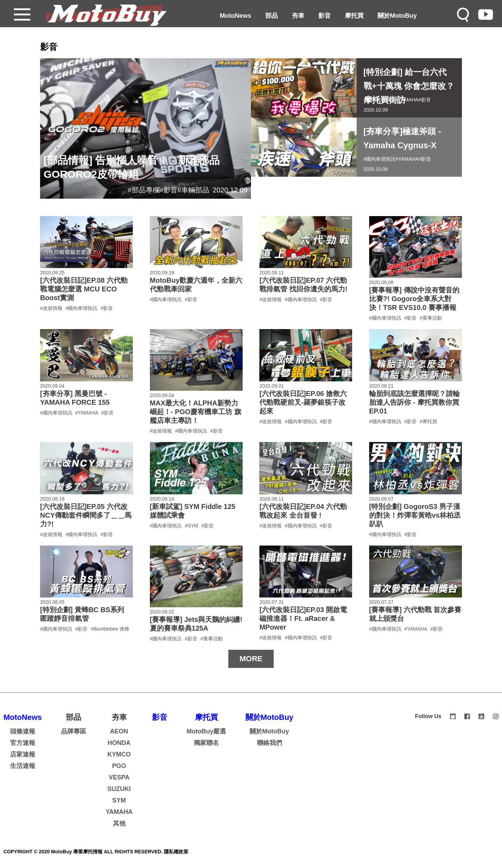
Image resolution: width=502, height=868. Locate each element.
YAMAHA (119, 812)
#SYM (191, 526)
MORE (251, 659)
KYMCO (119, 754)
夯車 (298, 16)
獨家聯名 (206, 743)
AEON (119, 731)
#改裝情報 (51, 308)
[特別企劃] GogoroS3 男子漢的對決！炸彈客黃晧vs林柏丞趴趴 (415, 515)
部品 (272, 16)
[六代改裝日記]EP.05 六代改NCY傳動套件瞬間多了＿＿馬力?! (86, 515)
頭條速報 (23, 731)
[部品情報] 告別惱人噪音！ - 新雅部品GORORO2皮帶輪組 (132, 167)
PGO (119, 766)
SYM (119, 800)
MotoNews (236, 16)
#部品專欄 (144, 190)
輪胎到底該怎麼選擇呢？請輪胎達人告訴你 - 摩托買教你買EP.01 (414, 402)
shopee (453, 716)
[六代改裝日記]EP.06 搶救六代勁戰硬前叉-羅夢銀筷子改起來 (303, 402)
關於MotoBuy (397, 16)
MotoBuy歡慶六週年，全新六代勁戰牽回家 (196, 285)
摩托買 (354, 16)
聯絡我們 (269, 743)
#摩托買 (428, 421)
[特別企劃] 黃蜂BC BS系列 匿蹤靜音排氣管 (82, 614)
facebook (467, 716)
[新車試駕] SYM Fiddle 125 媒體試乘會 (193, 511)
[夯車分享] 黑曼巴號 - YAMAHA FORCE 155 (75, 398)
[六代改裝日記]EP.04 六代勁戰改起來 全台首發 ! (303, 511)
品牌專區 (74, 731)
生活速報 (23, 766)
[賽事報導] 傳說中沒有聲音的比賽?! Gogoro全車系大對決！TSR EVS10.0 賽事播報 (414, 299)
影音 (325, 16)
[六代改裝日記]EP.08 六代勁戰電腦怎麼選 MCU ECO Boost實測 (84, 289)
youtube (481, 716)
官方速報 (23, 743)
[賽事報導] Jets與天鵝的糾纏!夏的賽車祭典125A (196, 624)
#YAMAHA (407, 100)
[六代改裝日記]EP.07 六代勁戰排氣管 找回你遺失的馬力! (303, 285)
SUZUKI (119, 789)
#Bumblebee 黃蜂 (110, 629)
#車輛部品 (193, 190)
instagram (496, 716)
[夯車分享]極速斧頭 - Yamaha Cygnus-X (402, 138)
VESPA (119, 777)
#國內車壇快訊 (380, 100)
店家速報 (23, 754)
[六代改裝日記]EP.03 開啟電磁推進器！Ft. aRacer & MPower (303, 618)
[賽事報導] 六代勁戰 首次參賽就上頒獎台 (415, 614)
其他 (119, 823)
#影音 (169, 190)
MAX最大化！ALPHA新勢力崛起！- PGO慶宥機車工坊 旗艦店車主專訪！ (196, 412)
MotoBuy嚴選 (206, 731)
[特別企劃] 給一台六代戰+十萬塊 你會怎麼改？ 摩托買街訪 (409, 86)
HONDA (119, 743)
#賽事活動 (431, 318)
